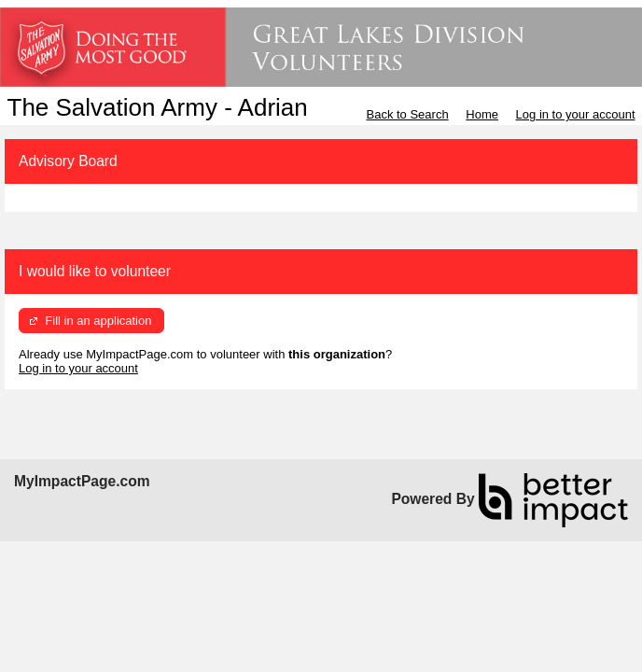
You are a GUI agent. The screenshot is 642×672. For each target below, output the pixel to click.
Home (482, 114)
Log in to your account (576, 114)
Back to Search (407, 114)
